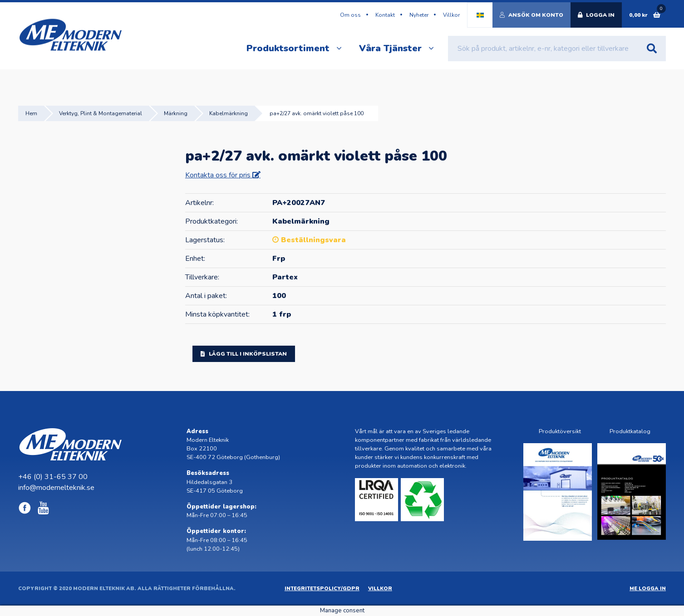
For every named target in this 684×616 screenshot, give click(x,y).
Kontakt (385, 15)
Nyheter (419, 15)
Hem (31, 113)
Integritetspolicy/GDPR (322, 589)
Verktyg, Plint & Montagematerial (101, 113)
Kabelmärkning (229, 113)
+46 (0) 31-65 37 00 (53, 477)
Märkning (176, 113)
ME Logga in (648, 589)
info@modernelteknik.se (56, 488)
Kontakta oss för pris (219, 175)
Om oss (350, 15)
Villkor (451, 15)
